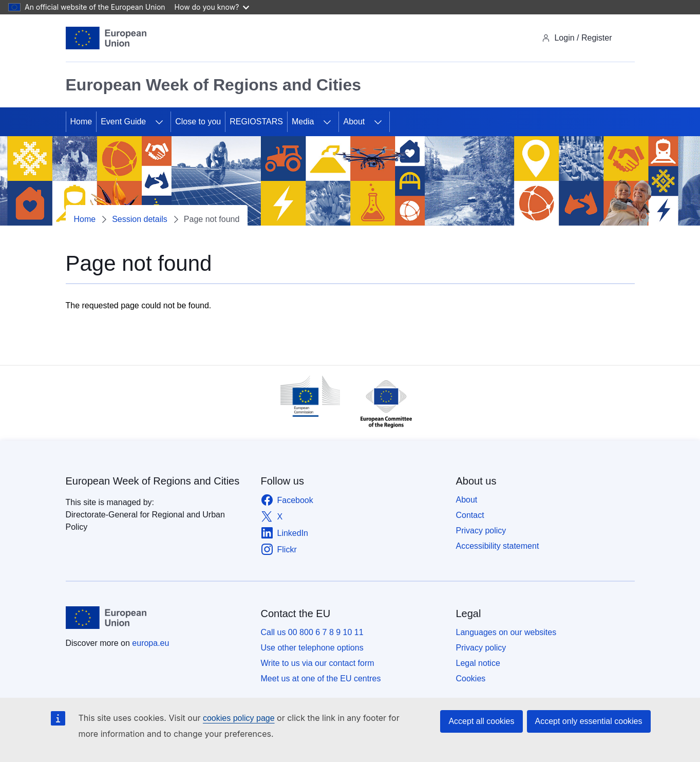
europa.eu (150, 643)
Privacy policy (481, 531)
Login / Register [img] (577, 38)
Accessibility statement (498, 546)
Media (303, 122)
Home (81, 122)
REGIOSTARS (256, 122)
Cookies (471, 679)
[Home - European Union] (106, 38)
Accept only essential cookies (589, 721)
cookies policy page (239, 718)
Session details (140, 219)
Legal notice (478, 663)
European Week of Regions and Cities (153, 481)
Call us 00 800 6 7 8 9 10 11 (312, 632)
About (354, 122)
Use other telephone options (312, 648)
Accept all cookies (481, 721)
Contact (470, 515)
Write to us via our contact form (318, 663)
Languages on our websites (506, 632)
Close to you (198, 122)
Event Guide (123, 122)
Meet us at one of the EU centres (321, 679)
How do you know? (212, 7)
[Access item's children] (159, 122)
